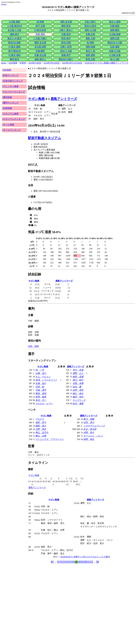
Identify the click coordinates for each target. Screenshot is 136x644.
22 (92, 562)
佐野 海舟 (78, 390)
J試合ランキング (11, 75)
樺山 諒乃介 (42, 432)
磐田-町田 (66, 26)
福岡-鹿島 (90, 55)
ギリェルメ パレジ (93, 436)
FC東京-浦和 (14, 55)
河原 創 (40, 387)
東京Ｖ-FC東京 (14, 38)
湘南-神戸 (14, 34)
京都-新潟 (66, 34)
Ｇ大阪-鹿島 (14, 22)
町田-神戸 (66, 38)
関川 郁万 (78, 380)
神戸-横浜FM (14, 51)
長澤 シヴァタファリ (46, 380)
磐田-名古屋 (40, 43)
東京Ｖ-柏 (90, 51)
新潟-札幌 (66, 43)
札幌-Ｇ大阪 (115, 51)
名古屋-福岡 (40, 47)
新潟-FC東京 (90, 26)
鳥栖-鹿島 (40, 34)
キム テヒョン (43, 377)
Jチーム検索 (8, 125)
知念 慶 (77, 387)
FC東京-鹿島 (14, 47)
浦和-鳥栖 (90, 47)
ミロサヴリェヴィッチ (94, 426)
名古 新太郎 (90, 429)
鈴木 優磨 (78, 404)
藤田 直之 (41, 426)
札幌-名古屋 (40, 55)
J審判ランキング (11, 103)
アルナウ (40, 419)
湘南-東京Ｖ (40, 59)
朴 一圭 (40, 370)
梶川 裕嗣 (89, 419)
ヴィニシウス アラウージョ (49, 439)
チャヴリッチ (79, 400)
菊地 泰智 (41, 393)
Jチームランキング (12, 130)
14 (67, 562)
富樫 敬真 (41, 397)
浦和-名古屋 (66, 22)
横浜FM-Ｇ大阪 (115, 43)
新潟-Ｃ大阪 (66, 51)
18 (79, 562)
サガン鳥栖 (36, 99)
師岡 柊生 (89, 439)
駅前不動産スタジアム (45, 138)
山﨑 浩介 (41, 373)
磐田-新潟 (14, 59)
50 (97, 562)
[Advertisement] (55, 585)
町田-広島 (90, 59)
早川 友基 (78, 370)
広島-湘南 (115, 47)
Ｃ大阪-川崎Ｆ (40, 38)
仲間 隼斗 (89, 432)
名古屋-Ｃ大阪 (14, 30)
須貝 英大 (89, 422)
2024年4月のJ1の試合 (72, 63)
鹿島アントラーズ (64, 99)
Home (4, 4)
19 (82, 562)
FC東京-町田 (40, 30)
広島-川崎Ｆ (90, 22)
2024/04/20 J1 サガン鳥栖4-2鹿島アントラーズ (106, 63)
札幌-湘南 (115, 26)
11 (58, 562)
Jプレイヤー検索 (11, 86)
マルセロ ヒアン (44, 404)
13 (64, 562)
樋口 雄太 (78, 393)
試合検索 (13, 63)
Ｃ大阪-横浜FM (14, 26)
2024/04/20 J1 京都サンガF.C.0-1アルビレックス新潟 (85, 557)
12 (61, 562)
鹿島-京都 (90, 38)
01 (52, 562)
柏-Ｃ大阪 (115, 59)
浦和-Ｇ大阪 (90, 30)
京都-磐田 (40, 51)
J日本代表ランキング (13, 81)
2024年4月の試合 (52, 63)
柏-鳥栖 (40, 22)
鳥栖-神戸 (66, 55)
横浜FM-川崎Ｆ (66, 59)
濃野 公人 (78, 373)
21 (88, 562)
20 (85, 562)
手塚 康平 (41, 390)
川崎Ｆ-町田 (66, 47)
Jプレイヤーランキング (14, 92)
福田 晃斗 (41, 422)
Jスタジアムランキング (14, 119)
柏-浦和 (90, 43)
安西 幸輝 (78, 383)
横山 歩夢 (41, 436)
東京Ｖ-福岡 (115, 22)
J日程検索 (7, 108)
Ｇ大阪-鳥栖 (115, 34)
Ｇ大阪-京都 (115, 55)
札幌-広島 (90, 34)
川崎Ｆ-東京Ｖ (66, 30)
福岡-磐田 (115, 30)
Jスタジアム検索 (11, 114)
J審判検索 (7, 97)
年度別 (23, 63)
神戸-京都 (40, 26)
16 (73, 562)
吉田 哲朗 (33, 346)
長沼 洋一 (41, 400)
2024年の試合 (35, 63)
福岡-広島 (115, 38)
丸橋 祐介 (41, 383)
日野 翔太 (41, 429)
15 (70, 562)
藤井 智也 (78, 397)
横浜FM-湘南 (14, 43)
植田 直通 (78, 377)
